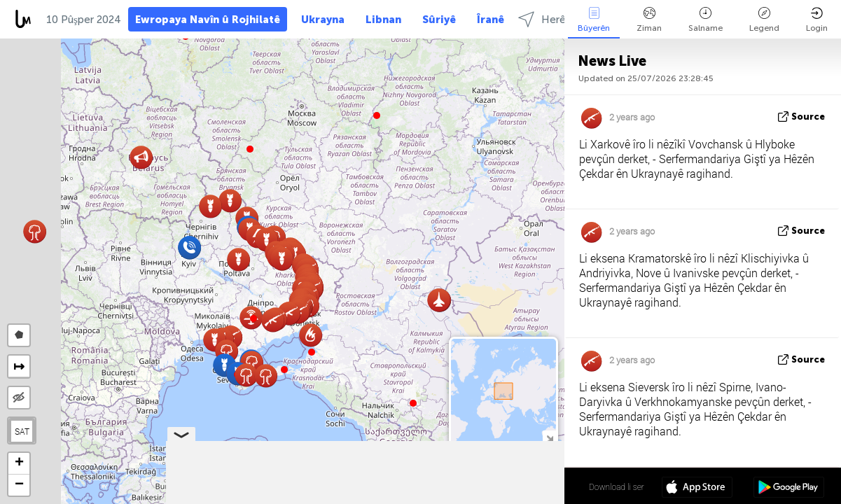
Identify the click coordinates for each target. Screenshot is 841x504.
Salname (706, 20)
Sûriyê (439, 20)
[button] (253, 318)
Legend (764, 20)
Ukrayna (323, 20)
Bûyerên (594, 20)
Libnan (383, 20)
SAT (22, 431)
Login (817, 20)
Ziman (649, 20)
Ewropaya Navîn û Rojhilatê (208, 20)
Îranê (491, 20)
